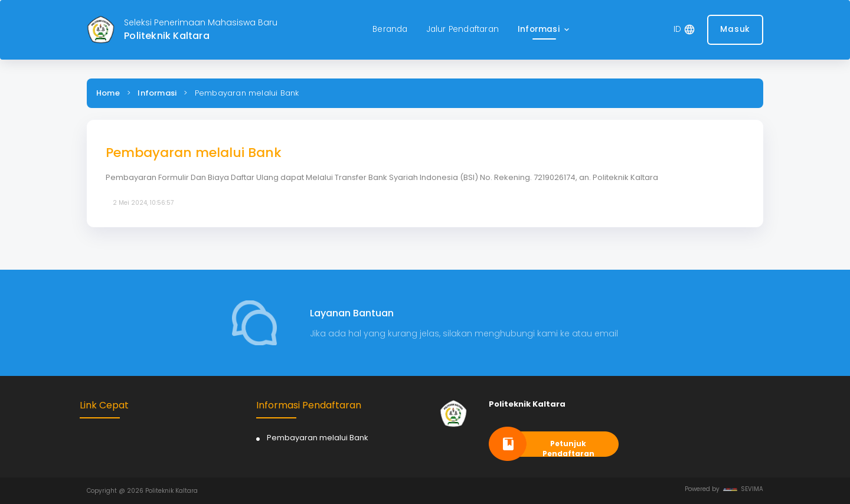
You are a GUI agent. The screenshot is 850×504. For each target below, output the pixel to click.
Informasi (157, 93)
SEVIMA (743, 489)
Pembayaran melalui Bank (318, 438)
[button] (545, 30)
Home (108, 93)
